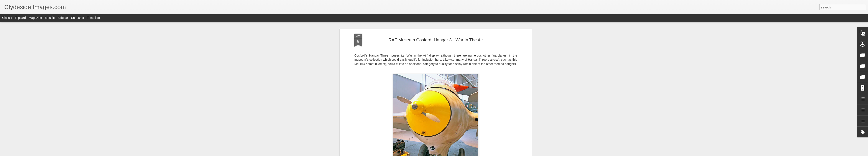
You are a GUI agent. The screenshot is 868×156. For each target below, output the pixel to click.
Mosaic (50, 18)
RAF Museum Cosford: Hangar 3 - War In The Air (436, 40)
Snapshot (78, 18)
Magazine (35, 18)
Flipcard (20, 18)
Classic (7, 18)
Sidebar (63, 18)
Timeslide (93, 18)
